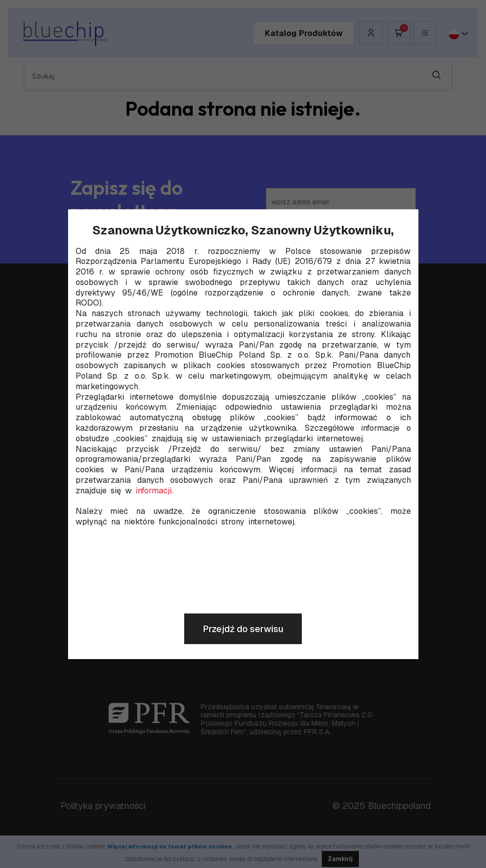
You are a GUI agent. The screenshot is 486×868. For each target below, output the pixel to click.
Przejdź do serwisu (243, 629)
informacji (154, 491)
